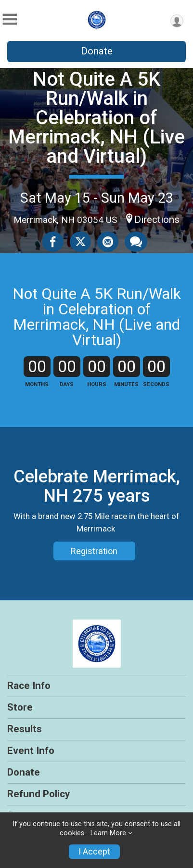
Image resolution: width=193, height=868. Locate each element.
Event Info (31, 751)
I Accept (94, 852)
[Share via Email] (108, 242)
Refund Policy (39, 794)
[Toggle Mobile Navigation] (10, 19)
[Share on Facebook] (53, 242)
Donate (97, 51)
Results (25, 729)
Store (20, 707)
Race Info (29, 686)
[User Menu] (177, 21)
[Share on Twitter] (80, 242)
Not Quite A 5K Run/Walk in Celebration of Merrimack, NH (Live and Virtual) (96, 118)
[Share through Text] (136, 242)
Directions (157, 220)
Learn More (108, 833)
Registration (94, 551)
